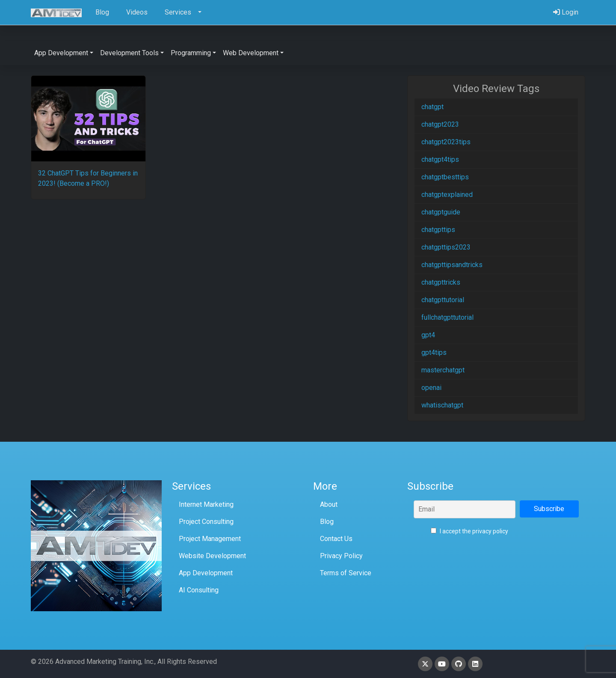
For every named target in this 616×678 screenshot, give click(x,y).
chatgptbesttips (445, 177)
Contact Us (336, 539)
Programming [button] (191, 53)
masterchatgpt (443, 370)
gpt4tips (434, 352)
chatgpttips (438, 230)
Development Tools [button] (129, 53)
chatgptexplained (447, 195)
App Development (206, 573)
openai (431, 388)
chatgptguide (441, 212)
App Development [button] (61, 53)
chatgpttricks (441, 282)
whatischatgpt (442, 405)
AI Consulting (199, 590)
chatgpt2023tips (446, 142)
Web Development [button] (251, 53)
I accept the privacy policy (469, 531)
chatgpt (432, 107)
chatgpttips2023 (446, 247)
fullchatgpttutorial (447, 317)
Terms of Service (346, 573)
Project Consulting (206, 522)
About (329, 504)
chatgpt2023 (440, 124)
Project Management (210, 539)
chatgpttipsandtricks (452, 265)
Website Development (212, 556)
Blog (327, 522)
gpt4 (428, 335)
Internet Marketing (206, 504)
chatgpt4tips (440, 159)
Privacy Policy (341, 556)
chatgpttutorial (443, 300)
